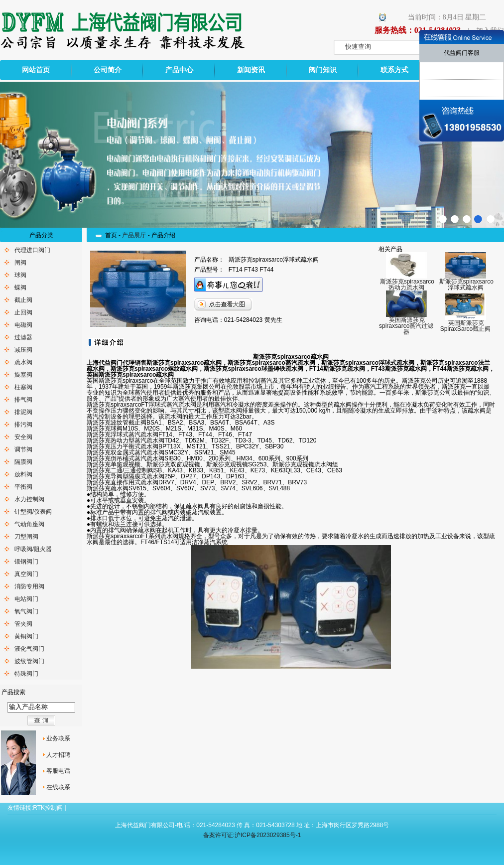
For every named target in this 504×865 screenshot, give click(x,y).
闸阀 (20, 263)
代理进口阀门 (32, 250)
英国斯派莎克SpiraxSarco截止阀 (465, 326)
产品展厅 (134, 235)
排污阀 (23, 425)
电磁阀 (23, 325)
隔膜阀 (23, 462)
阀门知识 (323, 70)
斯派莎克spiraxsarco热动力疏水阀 (407, 285)
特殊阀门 (26, 674)
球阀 (20, 275)
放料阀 (23, 474)
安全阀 (23, 437)
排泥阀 (23, 412)
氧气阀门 (26, 611)
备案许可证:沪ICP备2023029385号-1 (252, 835)
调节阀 (23, 449)
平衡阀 (23, 487)
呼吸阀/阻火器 (33, 549)
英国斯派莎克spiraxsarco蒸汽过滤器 (406, 326)
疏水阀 (23, 362)
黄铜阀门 (26, 636)
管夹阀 (23, 624)
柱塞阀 (23, 387)
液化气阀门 (29, 649)
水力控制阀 (29, 499)
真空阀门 (26, 574)
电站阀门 (26, 599)
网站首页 (36, 70)
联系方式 (394, 70)
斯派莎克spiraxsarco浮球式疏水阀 (466, 285)
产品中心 (179, 70)
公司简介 (108, 70)
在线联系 (58, 787)
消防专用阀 (29, 586)
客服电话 (58, 771)
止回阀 (23, 312)
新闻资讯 (251, 70)
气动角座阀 (29, 524)
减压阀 (23, 350)
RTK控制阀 (48, 808)
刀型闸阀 (26, 537)
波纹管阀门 (29, 661)
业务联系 (58, 738)
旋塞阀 (23, 375)
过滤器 (23, 337)
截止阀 (23, 300)
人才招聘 (58, 755)
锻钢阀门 (26, 562)
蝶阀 (20, 288)
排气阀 (23, 400)
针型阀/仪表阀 (33, 512)
